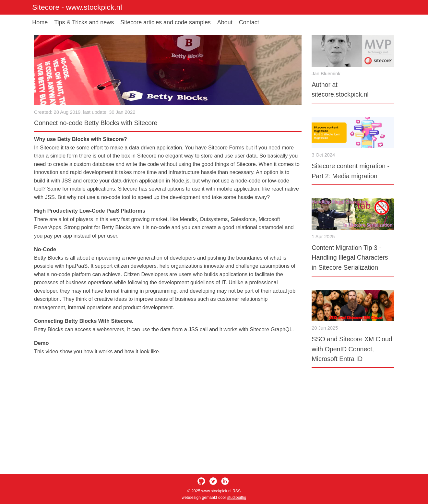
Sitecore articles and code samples (166, 22)
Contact (249, 22)
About (225, 22)
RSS (237, 491)
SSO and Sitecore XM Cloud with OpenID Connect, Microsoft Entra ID (352, 349)
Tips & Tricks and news (84, 22)
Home (40, 22)
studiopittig (237, 498)
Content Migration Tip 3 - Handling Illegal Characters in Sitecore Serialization (350, 258)
